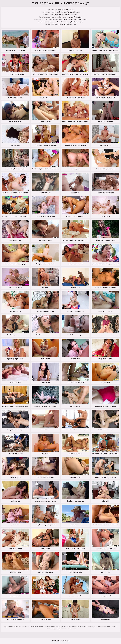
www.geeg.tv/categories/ (74, 17)
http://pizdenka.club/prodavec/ (73, 19)
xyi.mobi (66, 10)
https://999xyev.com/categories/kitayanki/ (67, 12)
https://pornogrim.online (62, 15)
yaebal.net (62, 24)
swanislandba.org (58, 641)
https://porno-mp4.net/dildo (66, 22)
